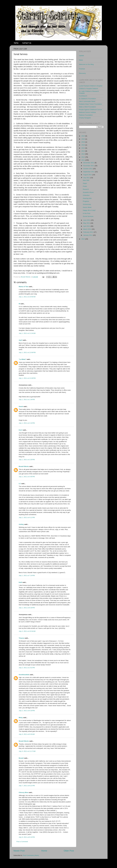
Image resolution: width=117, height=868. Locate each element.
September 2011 (89, 172)
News (81, 60)
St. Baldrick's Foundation (88, 99)
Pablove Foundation (86, 115)
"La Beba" (22, 359)
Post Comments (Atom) (31, 855)
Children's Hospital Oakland (89, 89)
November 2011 (89, 166)
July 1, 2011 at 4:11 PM (27, 517)
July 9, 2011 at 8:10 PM (27, 837)
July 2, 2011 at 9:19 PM (27, 711)
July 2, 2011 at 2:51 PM (27, 668)
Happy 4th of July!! (89, 210)
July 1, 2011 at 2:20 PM (27, 460)
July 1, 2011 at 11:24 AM (27, 333)
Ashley (21, 524)
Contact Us (27, 43)
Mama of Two (24, 287)
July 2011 (87, 178)
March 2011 (88, 229)
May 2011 (87, 223)
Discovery (82, 73)
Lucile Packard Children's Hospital (91, 86)
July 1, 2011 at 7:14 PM (27, 575)
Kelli (20, 582)
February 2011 (89, 232)
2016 (83, 145)
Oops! (85, 183)
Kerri (21, 430)
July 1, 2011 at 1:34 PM (27, 400)
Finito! (85, 186)
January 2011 (88, 235)
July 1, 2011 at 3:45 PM (27, 477)
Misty (21, 718)
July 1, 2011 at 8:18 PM (27, 608)
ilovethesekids (24, 675)
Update (82, 56)
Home (16, 43)
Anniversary (87, 204)
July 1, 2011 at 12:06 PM (27, 352)
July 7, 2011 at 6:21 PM (27, 786)
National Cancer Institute (87, 112)
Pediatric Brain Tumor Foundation (91, 104)
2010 (83, 239)
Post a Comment (22, 842)
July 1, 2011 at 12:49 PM (27, 378)
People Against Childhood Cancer (91, 110)
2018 (83, 142)
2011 (83, 160)
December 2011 (89, 163)
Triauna (22, 638)
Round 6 (86, 189)
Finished (82, 69)
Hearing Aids (87, 198)
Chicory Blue (24, 792)
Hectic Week (87, 207)
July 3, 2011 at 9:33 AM (27, 734)
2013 (83, 154)
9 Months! (86, 195)
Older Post (69, 851)
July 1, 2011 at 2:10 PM (27, 423)
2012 (83, 157)
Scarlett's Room (88, 192)
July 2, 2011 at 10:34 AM (27, 631)
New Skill (86, 180)
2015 (83, 148)
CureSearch (83, 96)
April (21, 340)
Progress (86, 201)
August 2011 (88, 175)
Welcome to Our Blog (86, 64)
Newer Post (19, 851)
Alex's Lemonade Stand (87, 101)
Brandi (21, 758)
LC (20, 484)
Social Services (88, 216)
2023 (83, 136)
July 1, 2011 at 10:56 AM (27, 297)
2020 (83, 139)
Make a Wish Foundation (88, 107)
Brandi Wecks (24, 466)
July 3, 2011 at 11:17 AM (27, 751)
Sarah (21, 406)
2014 (83, 151)
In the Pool (87, 213)
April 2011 (87, 226)
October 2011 (88, 169)
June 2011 (87, 220)
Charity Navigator (85, 118)
